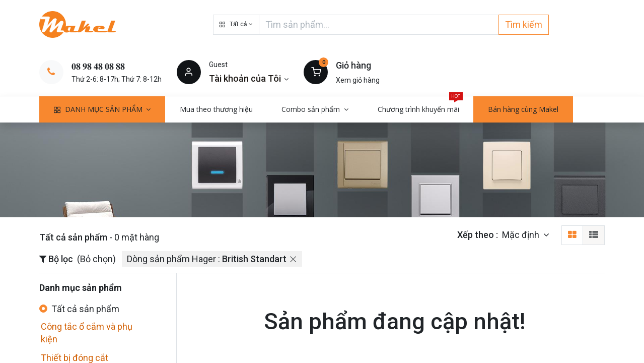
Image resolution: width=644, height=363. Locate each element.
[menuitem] (216, 109)
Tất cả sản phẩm (85, 309)
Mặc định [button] (522, 235)
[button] (236, 25)
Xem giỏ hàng (358, 80)
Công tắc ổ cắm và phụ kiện (87, 333)
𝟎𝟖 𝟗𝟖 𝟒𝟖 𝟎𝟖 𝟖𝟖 (98, 66)
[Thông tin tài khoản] (249, 78)
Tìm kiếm (524, 24)
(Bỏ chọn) (96, 259)
